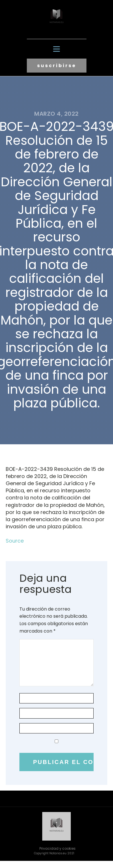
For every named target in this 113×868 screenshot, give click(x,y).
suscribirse (57, 66)
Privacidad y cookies (57, 848)
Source (15, 541)
